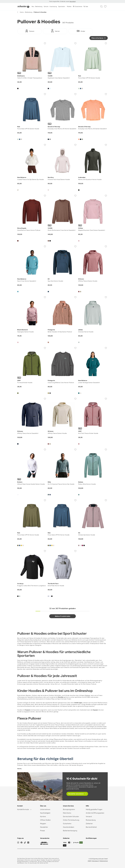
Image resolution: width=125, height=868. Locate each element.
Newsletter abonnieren (76, 794)
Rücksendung (91, 820)
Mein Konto (67, 813)
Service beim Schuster (71, 816)
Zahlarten (89, 824)
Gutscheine (67, 824)
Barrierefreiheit (91, 827)
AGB (89, 861)
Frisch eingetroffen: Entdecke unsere (59, 1)
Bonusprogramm (69, 809)
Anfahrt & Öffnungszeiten (95, 813)
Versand (89, 816)
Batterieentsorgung (70, 831)
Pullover (87, 695)
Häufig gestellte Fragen (94, 809)
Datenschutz (104, 861)
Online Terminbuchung (71, 820)
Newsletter (44, 827)
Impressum (95, 861)
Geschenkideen (69, 827)
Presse (43, 831)
